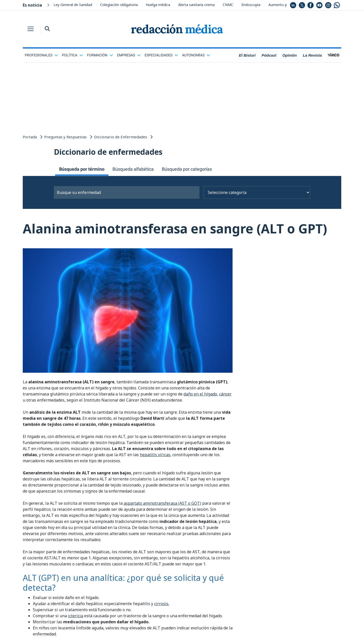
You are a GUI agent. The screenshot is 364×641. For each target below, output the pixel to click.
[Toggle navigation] (31, 29)
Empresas (129, 55)
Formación (100, 55)
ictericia (76, 616)
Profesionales (41, 55)
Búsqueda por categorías (187, 169)
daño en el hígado (200, 394)
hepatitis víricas (155, 455)
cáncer (225, 394)
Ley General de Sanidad (73, 5)
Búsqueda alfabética (133, 169)
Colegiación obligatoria (119, 5)
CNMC (228, 5)
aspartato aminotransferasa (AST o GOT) (162, 503)
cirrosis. (162, 604)
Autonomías (196, 55)
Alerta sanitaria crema (196, 5)
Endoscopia (251, 5)
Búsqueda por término (82, 169)
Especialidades (161, 55)
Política (72, 55)
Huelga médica (158, 5)
